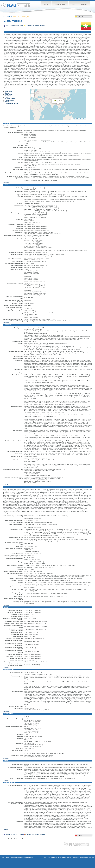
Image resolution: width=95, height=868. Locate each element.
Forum (84, 4)
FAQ (73, 4)
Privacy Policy (18, 857)
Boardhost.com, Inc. (29, 857)
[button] (63, 100)
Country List (60, 4)
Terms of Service (10, 857)
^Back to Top (6, 183)
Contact (3, 857)
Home (46, 4)
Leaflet (73, 119)
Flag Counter (16, 5)
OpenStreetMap (81, 119)
